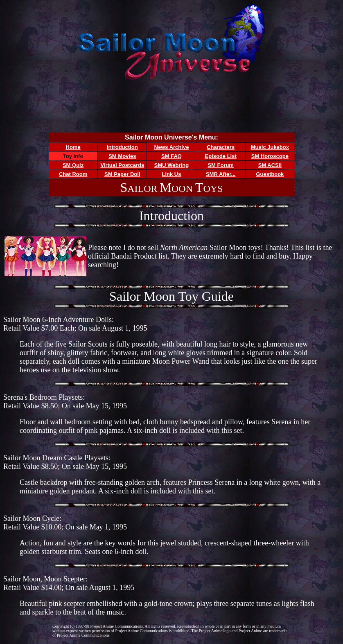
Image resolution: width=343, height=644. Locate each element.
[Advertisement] (171, 107)
